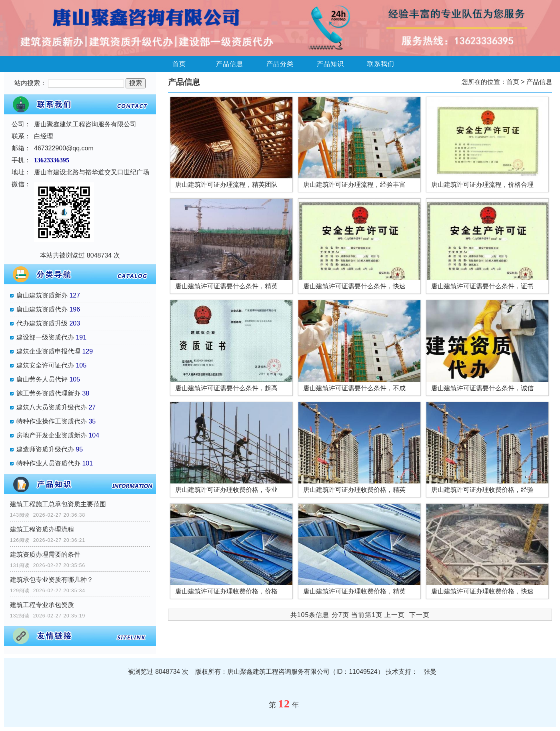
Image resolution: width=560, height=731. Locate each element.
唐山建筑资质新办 (42, 295)
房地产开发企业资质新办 (52, 435)
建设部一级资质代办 (45, 337)
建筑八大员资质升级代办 (52, 407)
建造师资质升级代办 (45, 449)
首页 (179, 64)
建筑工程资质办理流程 (42, 529)
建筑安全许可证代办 (45, 365)
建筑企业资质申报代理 (48, 351)
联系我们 (381, 64)
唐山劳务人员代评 (42, 379)
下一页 (419, 615)
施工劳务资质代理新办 (48, 393)
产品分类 (280, 64)
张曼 (430, 672)
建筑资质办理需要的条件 (45, 554)
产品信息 (230, 64)
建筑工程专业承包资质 (42, 605)
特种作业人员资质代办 (48, 463)
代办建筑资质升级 (42, 323)
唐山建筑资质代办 (42, 309)
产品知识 (330, 64)
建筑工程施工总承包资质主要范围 (58, 504)
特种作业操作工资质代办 (52, 421)
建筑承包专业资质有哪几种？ (52, 580)
